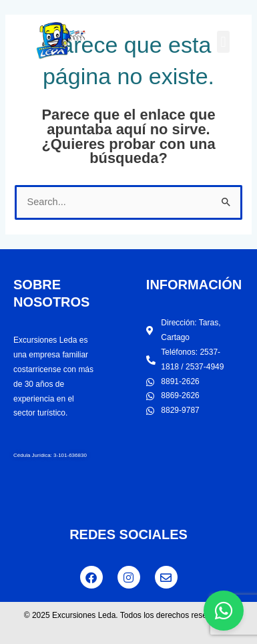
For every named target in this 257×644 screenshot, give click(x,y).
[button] (223, 42)
